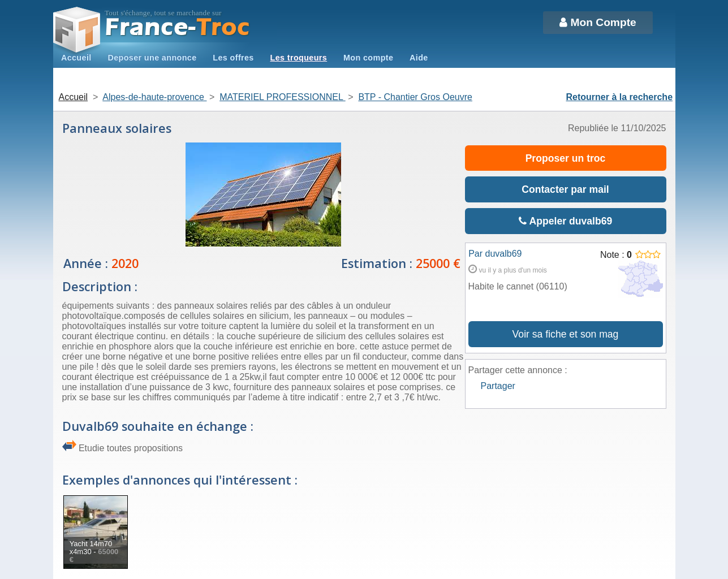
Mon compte (368, 58)
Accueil (76, 58)
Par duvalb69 (495, 254)
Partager (498, 386)
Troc (177, 27)
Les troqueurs (299, 58)
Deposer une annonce (152, 58)
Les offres (233, 58)
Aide (419, 58)
